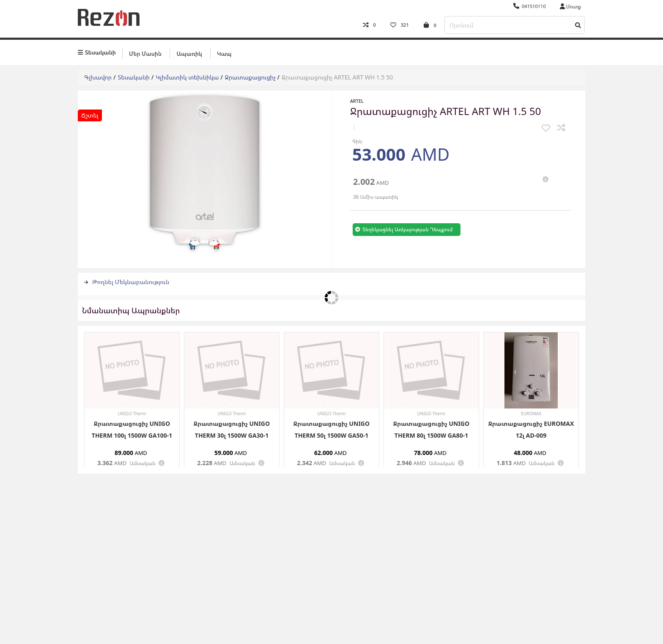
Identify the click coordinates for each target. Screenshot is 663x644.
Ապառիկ (189, 54)
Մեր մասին (145, 54)
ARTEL (357, 101)
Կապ (224, 54)
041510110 (530, 6)
